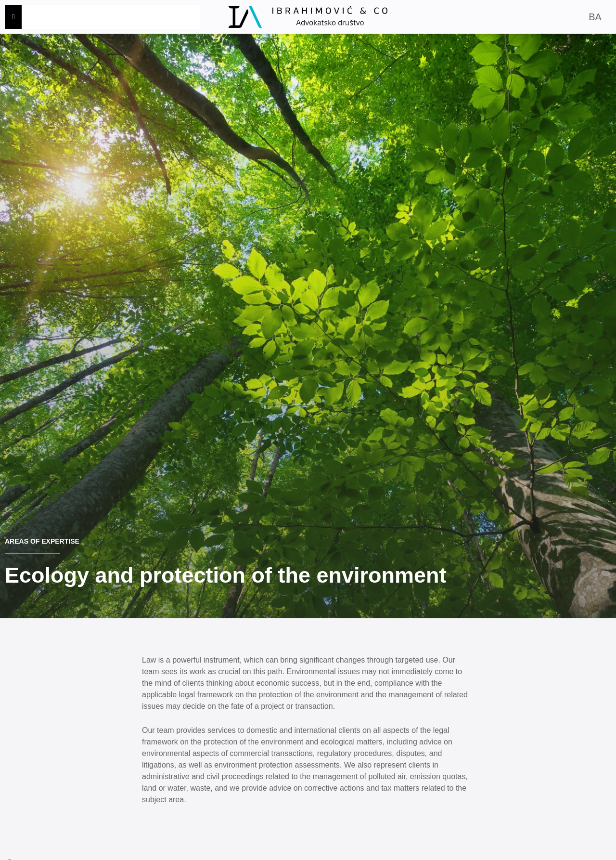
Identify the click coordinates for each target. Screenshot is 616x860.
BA (595, 17)
